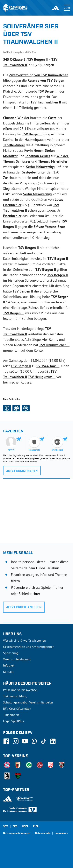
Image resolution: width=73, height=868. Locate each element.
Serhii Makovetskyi (40, 167)
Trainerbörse (11, 715)
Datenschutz (43, 833)
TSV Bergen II (37, 59)
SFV (5, 827)
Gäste (52, 118)
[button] (7, 408)
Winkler (62, 156)
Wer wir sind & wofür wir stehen (24, 640)
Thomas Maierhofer (53, 161)
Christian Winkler (16, 118)
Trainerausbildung (15, 696)
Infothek (9, 665)
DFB (15, 827)
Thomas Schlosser (17, 161)
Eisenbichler (12, 216)
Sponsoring (11, 653)
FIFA (36, 827)
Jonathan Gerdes (38, 156)
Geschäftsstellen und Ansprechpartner (28, 647)
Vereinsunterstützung (17, 659)
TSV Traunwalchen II (46, 102)
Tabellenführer (14, 145)
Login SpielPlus (14, 721)
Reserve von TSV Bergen (46, 80)
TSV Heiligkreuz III (42, 377)
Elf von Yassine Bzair (49, 227)
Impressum (61, 833)
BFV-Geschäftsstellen (17, 709)
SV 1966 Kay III (48, 366)
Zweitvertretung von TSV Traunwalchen (39, 75)
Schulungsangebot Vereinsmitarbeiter (28, 702)
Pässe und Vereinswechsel (20, 690)
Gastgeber (29, 172)
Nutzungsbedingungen (17, 833)
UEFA (25, 827)
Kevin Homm (34, 150)
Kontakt (8, 672)
